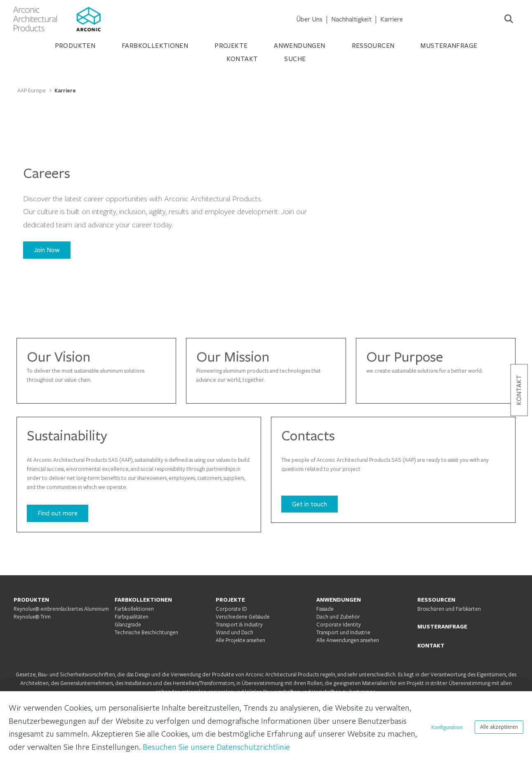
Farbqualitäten (132, 617)
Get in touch (310, 504)
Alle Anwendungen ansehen (348, 640)
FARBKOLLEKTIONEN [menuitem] (155, 46)
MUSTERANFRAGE (442, 626)
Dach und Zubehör (338, 617)
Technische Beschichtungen (146, 632)
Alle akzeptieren (499, 727)
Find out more (58, 513)
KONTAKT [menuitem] (242, 59)
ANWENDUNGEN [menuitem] (299, 46)
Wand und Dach (234, 632)
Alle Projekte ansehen (240, 640)
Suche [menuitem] (295, 59)
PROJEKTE (230, 600)
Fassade (325, 609)
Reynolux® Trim (32, 617)
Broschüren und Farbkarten (449, 609)
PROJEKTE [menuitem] (231, 46)
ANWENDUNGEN (339, 600)
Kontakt (519, 390)
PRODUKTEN (31, 600)
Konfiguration (447, 727)
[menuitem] (309, 19)
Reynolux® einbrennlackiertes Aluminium (61, 609)
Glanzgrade (128, 624)
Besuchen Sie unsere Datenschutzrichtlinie (216, 746)
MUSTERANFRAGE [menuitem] (449, 46)
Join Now (47, 250)
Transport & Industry (239, 624)
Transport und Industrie (343, 632)
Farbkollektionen (134, 609)
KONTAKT (431, 645)
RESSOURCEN (436, 600)
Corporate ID (231, 609)
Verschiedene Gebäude (243, 617)
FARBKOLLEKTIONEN (143, 600)
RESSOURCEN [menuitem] (373, 46)
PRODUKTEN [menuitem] (75, 46)
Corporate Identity (339, 624)
